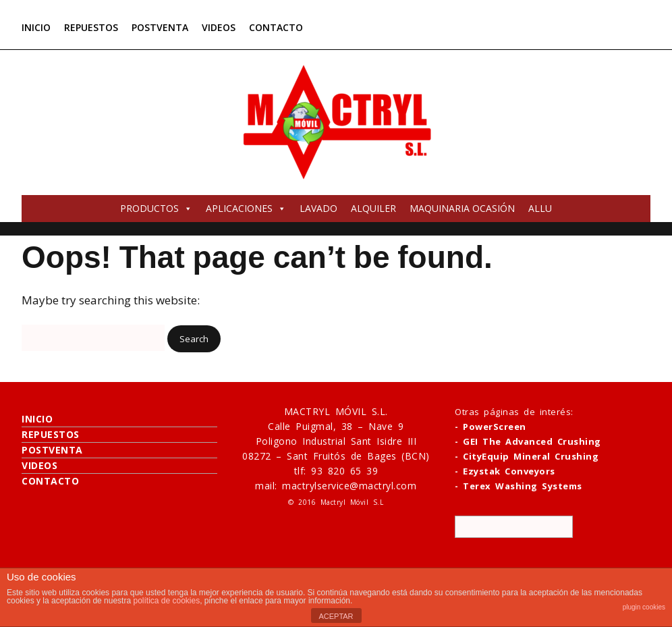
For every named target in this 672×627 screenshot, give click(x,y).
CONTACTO (276, 27)
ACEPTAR (336, 616)
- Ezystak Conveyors (505, 471)
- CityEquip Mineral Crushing (527, 456)
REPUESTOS (91, 27)
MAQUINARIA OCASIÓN (462, 208)
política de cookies (166, 601)
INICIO (36, 27)
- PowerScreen (491, 427)
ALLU (540, 208)
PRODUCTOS (156, 208)
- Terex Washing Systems (519, 486)
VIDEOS (219, 27)
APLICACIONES (246, 208)
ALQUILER (373, 208)
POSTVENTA (160, 27)
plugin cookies (644, 607)
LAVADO (318, 208)
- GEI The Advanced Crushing (528, 441)
